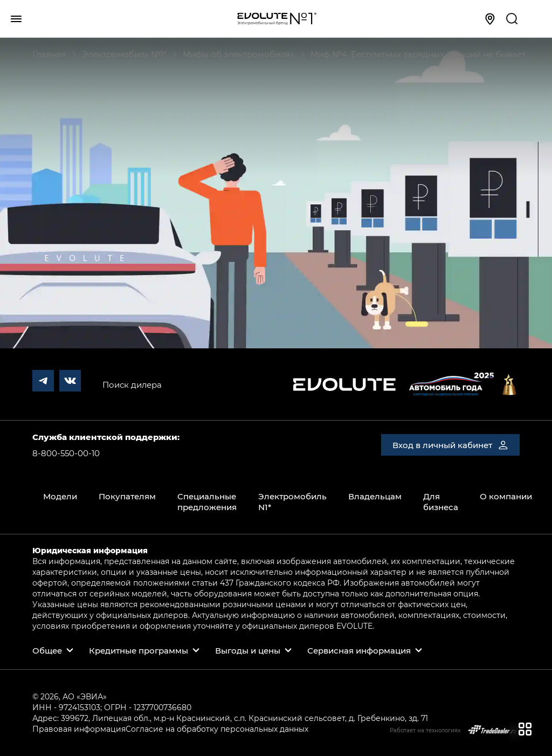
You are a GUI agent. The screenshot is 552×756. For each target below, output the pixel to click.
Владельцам (375, 496)
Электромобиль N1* (292, 501)
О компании (506, 496)
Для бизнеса (441, 501)
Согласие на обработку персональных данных (217, 729)
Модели (60, 496)
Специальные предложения (207, 501)
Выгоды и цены (248, 650)
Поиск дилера (132, 384)
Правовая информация (79, 729)
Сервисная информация (359, 650)
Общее (47, 650)
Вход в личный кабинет (450, 445)
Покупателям (127, 496)
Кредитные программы (139, 650)
